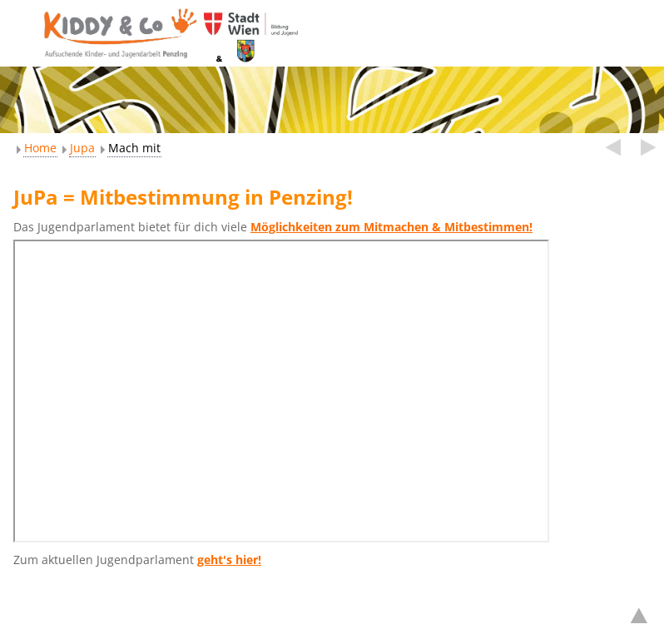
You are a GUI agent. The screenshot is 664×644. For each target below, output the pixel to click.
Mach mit (134, 148)
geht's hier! (229, 560)
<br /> (281, 391)
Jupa (82, 148)
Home (40, 148)
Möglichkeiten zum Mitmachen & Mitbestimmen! (391, 227)
